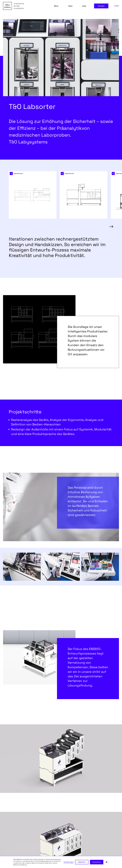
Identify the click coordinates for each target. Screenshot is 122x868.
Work (56, 6)
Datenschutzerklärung (20, 865)
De (115, 6)
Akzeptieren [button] (97, 862)
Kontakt (101, 6)
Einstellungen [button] (69, 862)
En (118, 6)
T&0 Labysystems (28, 142)
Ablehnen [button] (82, 862)
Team (70, 6)
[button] (111, 227)
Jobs (84, 6)
